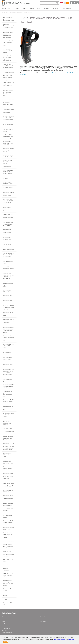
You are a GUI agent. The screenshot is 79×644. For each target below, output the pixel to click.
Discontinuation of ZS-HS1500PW (7, 595)
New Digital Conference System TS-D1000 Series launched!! (8, 546)
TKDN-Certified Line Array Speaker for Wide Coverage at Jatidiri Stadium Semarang (8, 35)
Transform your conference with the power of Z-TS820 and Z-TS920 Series (8, 255)
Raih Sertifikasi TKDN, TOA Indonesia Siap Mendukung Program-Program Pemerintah (8, 322)
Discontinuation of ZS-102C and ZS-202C (8, 178)
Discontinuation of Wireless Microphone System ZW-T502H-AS (8, 150)
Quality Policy (4, 630)
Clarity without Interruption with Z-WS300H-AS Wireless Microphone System (8, 93)
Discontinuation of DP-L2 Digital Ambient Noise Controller (8, 353)
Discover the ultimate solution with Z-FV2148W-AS (8, 209)
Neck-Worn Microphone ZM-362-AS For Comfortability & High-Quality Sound (8, 422)
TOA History (4, 626)
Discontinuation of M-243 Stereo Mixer (8, 365)
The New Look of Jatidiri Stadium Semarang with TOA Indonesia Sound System (8, 43)
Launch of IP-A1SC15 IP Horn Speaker (8, 510)
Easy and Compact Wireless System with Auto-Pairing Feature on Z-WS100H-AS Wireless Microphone (8, 84)
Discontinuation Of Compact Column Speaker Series (8, 104)
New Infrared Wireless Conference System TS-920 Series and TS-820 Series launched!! (8, 583)
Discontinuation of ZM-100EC (7, 604)
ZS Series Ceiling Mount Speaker (8, 561)
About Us (4, 622)
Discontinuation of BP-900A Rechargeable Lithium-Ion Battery (8, 401)
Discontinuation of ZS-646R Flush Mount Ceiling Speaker (8, 346)
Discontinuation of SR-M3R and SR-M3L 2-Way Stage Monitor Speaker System (8, 386)
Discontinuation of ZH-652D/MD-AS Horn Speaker (7, 455)
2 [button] (29, 61)
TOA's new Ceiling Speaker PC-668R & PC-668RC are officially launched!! (8, 111)
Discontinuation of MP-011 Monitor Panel (8, 301)
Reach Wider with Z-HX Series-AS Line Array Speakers (7, 359)
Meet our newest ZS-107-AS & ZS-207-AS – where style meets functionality (8, 172)
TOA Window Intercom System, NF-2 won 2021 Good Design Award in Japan (8, 394)
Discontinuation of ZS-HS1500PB (7, 590)
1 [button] (27, 61)
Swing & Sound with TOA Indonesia (8, 131)
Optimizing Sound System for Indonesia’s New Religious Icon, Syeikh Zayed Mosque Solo (8, 58)
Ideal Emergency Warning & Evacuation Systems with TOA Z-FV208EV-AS (8, 224)
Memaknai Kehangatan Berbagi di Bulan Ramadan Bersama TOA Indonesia (8, 268)
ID (65, 3)
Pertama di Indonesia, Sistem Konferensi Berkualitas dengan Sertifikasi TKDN (7, 232)
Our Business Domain (6, 628)
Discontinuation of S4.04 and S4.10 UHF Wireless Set (8, 522)
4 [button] (31, 61)
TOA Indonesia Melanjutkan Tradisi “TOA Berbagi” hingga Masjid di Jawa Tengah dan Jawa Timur (8, 75)
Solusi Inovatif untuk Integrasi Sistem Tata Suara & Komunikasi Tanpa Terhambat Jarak (8, 276)
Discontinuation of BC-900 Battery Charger (8, 491)
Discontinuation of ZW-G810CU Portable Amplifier (8, 249)
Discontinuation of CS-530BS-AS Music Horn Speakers (7, 516)
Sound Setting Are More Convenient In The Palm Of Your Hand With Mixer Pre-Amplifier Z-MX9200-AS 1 (8, 431)
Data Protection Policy (59, 640)
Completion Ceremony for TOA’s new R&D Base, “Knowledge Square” (8, 438)
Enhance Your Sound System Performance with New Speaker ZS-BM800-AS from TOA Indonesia (8, 67)
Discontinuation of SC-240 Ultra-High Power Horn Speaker (8, 314)
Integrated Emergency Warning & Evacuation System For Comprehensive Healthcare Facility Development (8, 164)
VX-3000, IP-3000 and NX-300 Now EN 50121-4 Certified (8, 575)
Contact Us (43, 617)
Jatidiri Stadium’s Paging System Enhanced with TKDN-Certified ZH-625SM (8, 19)
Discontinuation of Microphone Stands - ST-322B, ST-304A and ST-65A (8, 468)
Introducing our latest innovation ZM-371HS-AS (8, 183)
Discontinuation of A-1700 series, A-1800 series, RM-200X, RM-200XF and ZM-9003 (8, 498)
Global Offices (43, 622)
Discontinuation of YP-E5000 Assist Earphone (7, 291)
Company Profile (6, 617)
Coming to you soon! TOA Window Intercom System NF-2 (8, 408)
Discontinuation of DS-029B (8, 99)
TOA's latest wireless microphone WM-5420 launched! (7, 51)
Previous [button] (21, 46)
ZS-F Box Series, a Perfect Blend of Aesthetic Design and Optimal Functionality (8, 118)
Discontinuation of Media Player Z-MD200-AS (8, 244)
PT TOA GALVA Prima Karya (18, 3)
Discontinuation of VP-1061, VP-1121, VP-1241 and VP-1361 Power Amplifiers (8, 535)
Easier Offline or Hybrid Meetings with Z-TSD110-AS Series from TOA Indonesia (8, 202)
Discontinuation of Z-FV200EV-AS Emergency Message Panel (8, 143)
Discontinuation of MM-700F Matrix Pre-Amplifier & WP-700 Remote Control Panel (8, 338)
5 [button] (33, 61)
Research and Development (7, 633)
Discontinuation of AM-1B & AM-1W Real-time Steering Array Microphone (8, 307)
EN (67, 3)
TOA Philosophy (5, 624)
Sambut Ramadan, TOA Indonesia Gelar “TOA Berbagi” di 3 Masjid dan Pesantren (8, 217)
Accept (6, 642)
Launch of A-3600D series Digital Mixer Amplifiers (8, 504)
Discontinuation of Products (8, 541)
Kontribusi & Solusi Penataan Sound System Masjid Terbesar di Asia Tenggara (8, 284)
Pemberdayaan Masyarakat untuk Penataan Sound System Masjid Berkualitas (8, 380)
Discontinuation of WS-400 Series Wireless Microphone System (8, 194)
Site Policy (71, 640)
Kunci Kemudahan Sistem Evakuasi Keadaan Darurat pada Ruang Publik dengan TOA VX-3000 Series (8, 484)
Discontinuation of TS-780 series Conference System (8, 296)
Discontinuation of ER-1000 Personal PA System (8, 528)
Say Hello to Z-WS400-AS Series (8, 188)
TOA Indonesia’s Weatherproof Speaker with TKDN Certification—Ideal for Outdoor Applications (8, 27)
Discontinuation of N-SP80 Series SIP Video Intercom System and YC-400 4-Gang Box (8, 330)
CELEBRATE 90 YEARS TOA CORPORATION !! (8, 156)
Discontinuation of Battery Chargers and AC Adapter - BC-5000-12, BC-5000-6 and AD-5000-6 (8, 476)
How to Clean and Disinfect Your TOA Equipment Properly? (8, 415)
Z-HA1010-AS (6, 599)
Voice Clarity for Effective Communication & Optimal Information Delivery (8, 136)
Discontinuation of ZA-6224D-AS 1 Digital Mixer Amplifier (8, 262)
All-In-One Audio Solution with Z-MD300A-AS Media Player (8, 125)
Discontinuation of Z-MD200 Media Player (7, 238)
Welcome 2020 (6, 565)
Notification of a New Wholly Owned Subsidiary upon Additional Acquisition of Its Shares (8, 554)
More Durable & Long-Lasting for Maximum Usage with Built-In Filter (8, 462)
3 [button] (30, 61)
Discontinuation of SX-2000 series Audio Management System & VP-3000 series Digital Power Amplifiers (8, 372)
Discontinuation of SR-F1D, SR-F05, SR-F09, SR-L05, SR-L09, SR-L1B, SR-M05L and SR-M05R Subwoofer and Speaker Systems (8, 447)
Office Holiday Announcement (6, 569)
